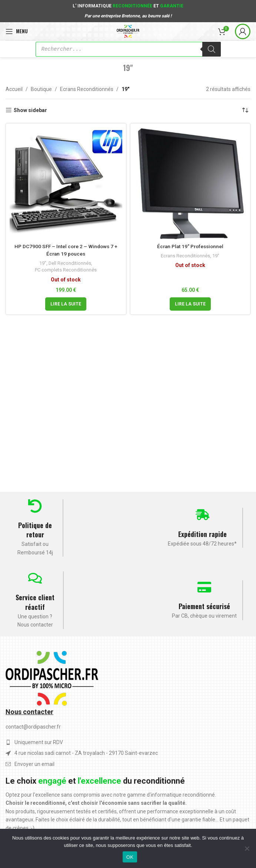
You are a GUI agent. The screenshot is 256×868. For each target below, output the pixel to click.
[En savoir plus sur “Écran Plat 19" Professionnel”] (190, 304)
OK (130, 857)
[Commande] (245, 110)
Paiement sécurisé (204, 606)
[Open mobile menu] (17, 31)
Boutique (41, 89)
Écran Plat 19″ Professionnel (190, 246)
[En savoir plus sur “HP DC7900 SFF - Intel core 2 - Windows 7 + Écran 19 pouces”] (66, 304)
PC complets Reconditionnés (66, 270)
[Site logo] (128, 31)
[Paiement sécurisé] (204, 587)
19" (42, 263)
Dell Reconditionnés (70, 263)
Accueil (14, 89)
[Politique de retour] (35, 506)
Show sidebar (30, 110)
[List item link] (128, 764)
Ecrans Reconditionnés (87, 89)
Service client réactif (35, 602)
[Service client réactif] (35, 578)
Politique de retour (35, 530)
